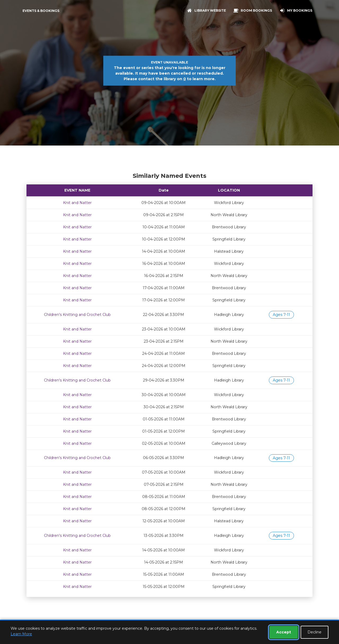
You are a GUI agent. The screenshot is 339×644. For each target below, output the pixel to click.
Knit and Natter (77, 203)
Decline (315, 632)
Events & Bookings (41, 11)
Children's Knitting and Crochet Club (77, 315)
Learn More (21, 634)
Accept (284, 632)
